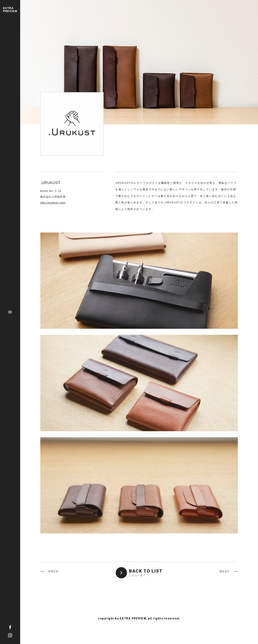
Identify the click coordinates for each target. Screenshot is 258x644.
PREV (53, 571)
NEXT (225, 571)
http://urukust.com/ (53, 203)
